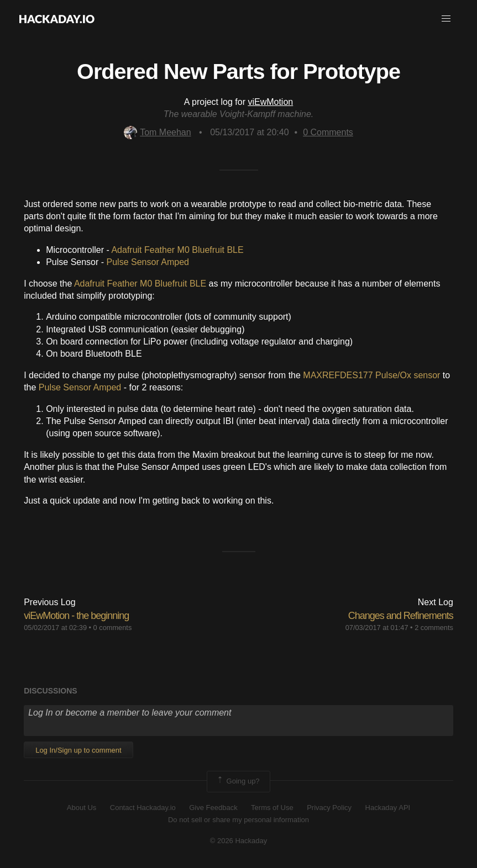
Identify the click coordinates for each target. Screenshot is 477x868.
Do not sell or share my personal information (238, 820)
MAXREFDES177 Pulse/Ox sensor (371, 375)
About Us (82, 808)
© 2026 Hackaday (239, 841)
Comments (328, 132)
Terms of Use (272, 808)
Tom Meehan (158, 132)
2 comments (434, 628)
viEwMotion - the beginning (76, 616)
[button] (446, 19)
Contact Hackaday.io (143, 808)
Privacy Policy (329, 808)
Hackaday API (388, 808)
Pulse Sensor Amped (148, 262)
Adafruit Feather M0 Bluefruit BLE (177, 250)
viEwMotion (270, 102)
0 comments (113, 628)
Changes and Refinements (401, 616)
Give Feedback (213, 808)
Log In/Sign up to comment (78, 750)
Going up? (238, 781)
